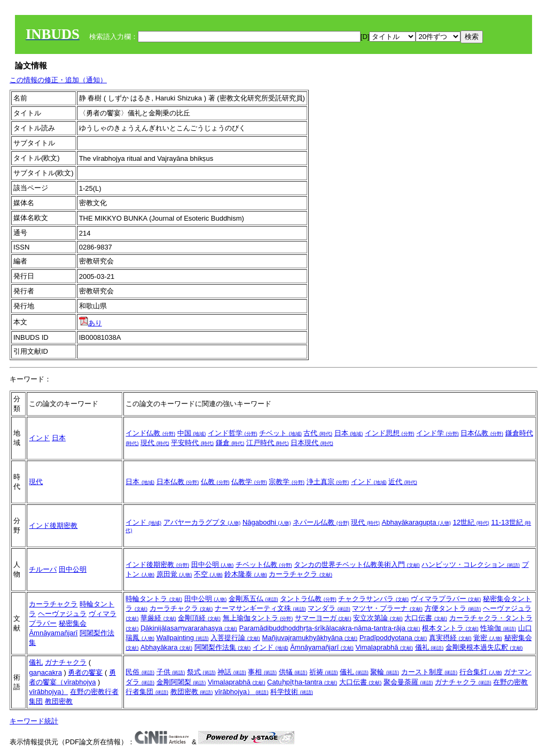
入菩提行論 (235, 638)
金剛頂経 (199, 618)
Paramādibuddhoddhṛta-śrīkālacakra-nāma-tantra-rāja (330, 628)
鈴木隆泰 (246, 574)
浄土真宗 (328, 482)
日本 (59, 438)
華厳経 (158, 618)
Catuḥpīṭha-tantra (302, 682)
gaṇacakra (45, 672)
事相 (262, 672)
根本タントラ (450, 628)
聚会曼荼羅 (408, 682)
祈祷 (324, 672)
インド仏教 (150, 433)
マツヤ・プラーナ (387, 608)
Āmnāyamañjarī (53, 633)
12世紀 (471, 522)
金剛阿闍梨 (181, 682)
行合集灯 (481, 672)
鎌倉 (230, 443)
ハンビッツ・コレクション (471, 564)
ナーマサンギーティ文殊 (260, 608)
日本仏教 (482, 433)
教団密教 (59, 701)
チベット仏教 (264, 564)
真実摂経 (450, 638)
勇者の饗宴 (85, 672)
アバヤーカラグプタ (202, 522)
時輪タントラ (154, 599)
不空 (208, 574)
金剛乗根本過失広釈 (484, 647)
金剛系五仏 (253, 599)
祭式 (201, 672)
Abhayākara (166, 647)
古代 (318, 433)
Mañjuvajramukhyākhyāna (310, 638)
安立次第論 (378, 618)
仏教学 (249, 482)
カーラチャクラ (300, 574)
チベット (280, 433)
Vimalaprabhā (384, 647)
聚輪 (385, 672)
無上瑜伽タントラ (258, 618)
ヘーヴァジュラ (62, 614)
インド (39, 438)
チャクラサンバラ (373, 599)
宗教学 (287, 482)
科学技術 (292, 692)
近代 (403, 482)
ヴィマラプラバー (446, 599)
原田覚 (174, 574)
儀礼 (429, 647)
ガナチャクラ (66, 662)
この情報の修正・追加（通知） (58, 80)
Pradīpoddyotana (393, 638)
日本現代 (312, 443)
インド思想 (390, 433)
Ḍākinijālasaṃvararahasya (189, 628)
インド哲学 (233, 433)
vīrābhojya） (48, 692)
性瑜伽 (498, 628)
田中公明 (73, 569)
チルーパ (43, 569)
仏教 (215, 482)
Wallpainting (183, 638)
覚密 (488, 638)
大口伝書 (426, 618)
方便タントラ (453, 608)
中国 (192, 433)
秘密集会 (73, 623)
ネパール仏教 (321, 522)
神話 (232, 672)
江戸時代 (268, 443)
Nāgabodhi (267, 522)
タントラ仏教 (308, 599)
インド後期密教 (53, 525)
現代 (155, 443)
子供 (171, 672)
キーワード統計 (34, 721)
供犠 (293, 672)
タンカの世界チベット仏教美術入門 (357, 564)
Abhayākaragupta (417, 522)
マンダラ (329, 608)
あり (91, 323)
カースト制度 (429, 672)
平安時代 (192, 443)
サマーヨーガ (323, 618)
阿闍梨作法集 (223, 647)
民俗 (140, 672)
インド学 (437, 433)
